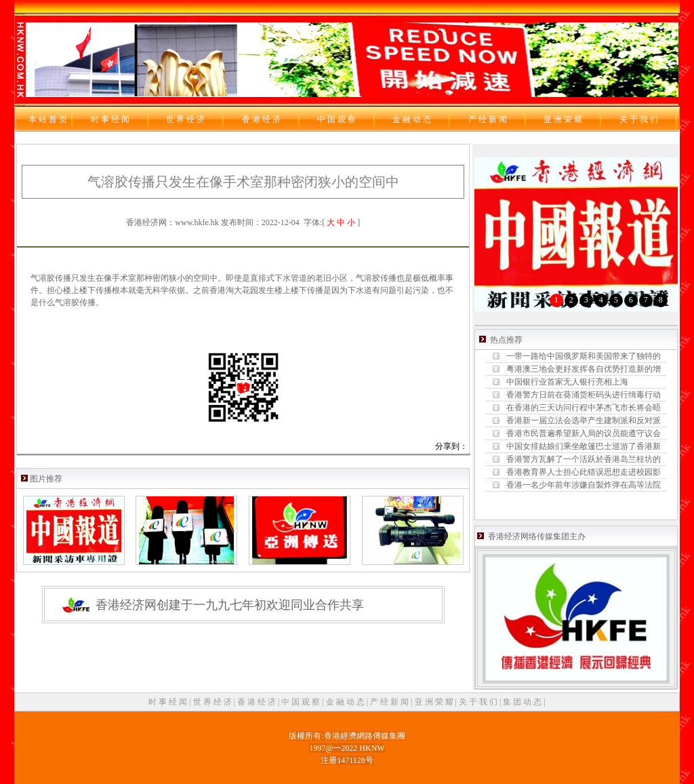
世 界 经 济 (213, 702)
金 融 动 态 (346, 702)
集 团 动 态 (523, 702)
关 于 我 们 (479, 702)
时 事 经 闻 (169, 702)
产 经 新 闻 (390, 702)
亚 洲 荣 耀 (435, 702)
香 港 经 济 (258, 702)
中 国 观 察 (302, 702)
